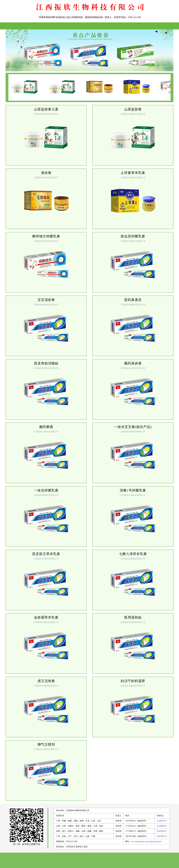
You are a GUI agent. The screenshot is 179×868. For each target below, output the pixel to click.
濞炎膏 (46, 173)
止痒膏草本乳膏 (133, 173)
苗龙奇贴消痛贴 (46, 363)
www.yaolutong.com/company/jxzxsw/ (146, 841)
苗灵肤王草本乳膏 (46, 554)
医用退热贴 (133, 617)
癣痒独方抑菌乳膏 (46, 236)
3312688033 (162, 826)
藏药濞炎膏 (133, 363)
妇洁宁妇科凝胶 (133, 681)
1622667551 (162, 821)
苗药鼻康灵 (133, 300)
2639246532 (162, 831)
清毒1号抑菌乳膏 (133, 490)
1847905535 (162, 836)
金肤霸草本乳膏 (46, 617)
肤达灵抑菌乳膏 (133, 236)
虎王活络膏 (46, 681)
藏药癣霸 (46, 427)
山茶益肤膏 (133, 109)
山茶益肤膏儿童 (46, 109)
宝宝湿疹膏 (46, 300)
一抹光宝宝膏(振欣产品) (133, 427)
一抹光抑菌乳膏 (46, 490)
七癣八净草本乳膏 (133, 554)
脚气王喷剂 (46, 744)
